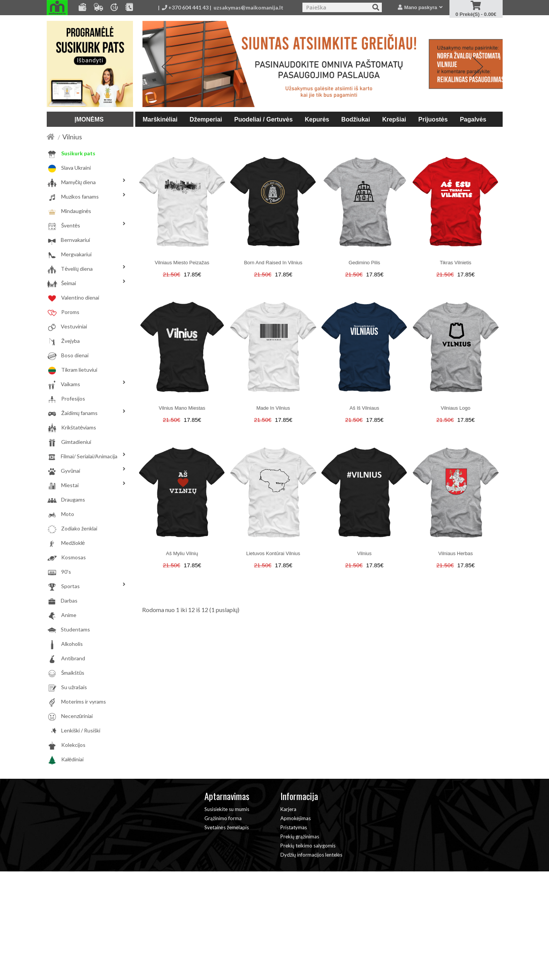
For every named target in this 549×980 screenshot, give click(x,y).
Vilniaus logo (456, 408)
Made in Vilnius (273, 408)
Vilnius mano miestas (182, 408)
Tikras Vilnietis (455, 263)
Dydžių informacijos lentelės (311, 855)
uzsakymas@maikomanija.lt (248, 7)
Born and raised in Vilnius (273, 263)
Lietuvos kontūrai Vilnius (273, 553)
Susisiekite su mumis (227, 809)
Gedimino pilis (364, 263)
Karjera (288, 809)
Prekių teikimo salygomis (308, 846)
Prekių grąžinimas (300, 836)
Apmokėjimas (296, 818)
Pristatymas (294, 827)
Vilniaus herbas (456, 553)
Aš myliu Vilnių (182, 553)
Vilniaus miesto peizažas (182, 263)
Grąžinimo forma (223, 818)
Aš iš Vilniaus (364, 408)
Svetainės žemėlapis (227, 827)
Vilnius (72, 137)
